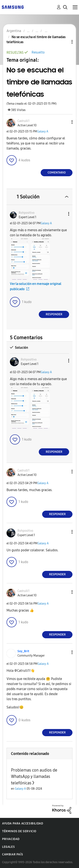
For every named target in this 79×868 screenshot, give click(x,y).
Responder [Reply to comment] (54, 314)
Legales (8, 847)
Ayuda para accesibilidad (23, 823)
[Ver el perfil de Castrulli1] (23, 121)
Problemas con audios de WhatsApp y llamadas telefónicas (34, 777)
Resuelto (38, 52)
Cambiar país (13, 854)
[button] (65, 122)
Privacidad (11, 839)
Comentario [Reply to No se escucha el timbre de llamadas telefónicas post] (57, 173)
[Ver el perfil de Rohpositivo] (27, 213)
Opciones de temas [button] (65, 42)
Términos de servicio (19, 831)
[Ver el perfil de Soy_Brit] (23, 651)
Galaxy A (43, 132)
